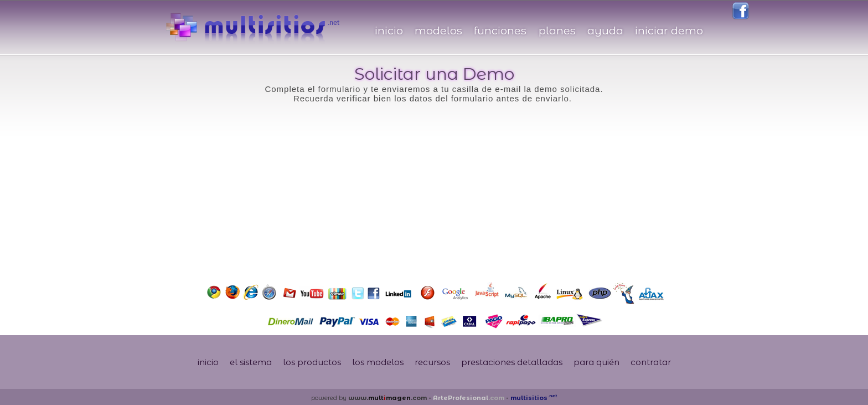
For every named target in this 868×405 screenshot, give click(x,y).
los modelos (378, 362)
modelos (438, 30)
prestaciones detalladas (512, 362)
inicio (389, 30)
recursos (432, 362)
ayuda (605, 30)
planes (557, 30)
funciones (500, 30)
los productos (312, 362)
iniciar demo (669, 30)
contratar (651, 362)
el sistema (251, 362)
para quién (596, 362)
